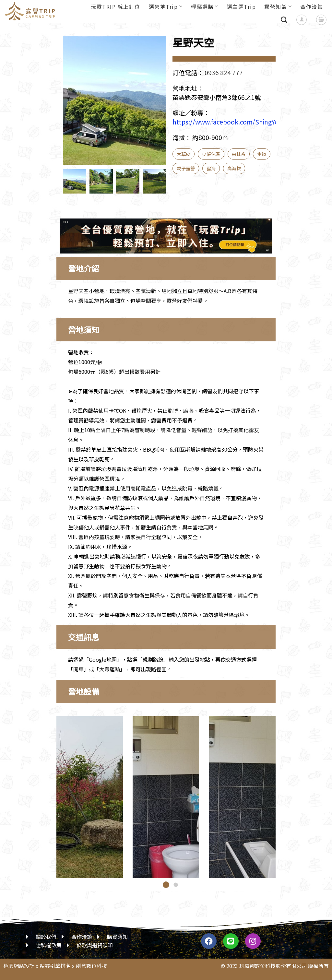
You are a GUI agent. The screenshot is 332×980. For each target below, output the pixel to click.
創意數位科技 (91, 966)
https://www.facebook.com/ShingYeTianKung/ (241, 122)
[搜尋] (284, 20)
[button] (166, 885)
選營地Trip (166, 6)
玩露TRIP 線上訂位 (116, 6)
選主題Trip (242, 6)
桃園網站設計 (19, 966)
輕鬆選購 (205, 6)
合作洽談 (312, 6)
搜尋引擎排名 (55, 966)
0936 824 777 (224, 73)
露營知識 (278, 6)
